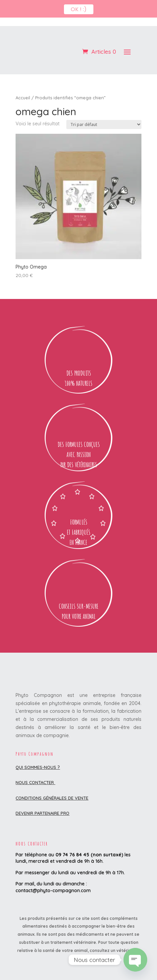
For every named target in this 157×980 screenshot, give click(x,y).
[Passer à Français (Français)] (78, 971)
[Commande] (104, 107)
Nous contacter (35, 764)
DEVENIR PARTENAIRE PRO (42, 795)
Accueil (23, 80)
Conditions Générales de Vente (52, 780)
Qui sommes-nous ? (38, 749)
